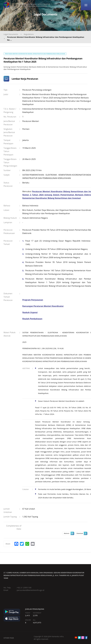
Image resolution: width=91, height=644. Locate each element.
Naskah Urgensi (30, 312)
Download (82, 533)
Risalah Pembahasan (32, 319)
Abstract (69, 533)
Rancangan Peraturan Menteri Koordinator (43, 306)
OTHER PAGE (9, 638)
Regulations (29, 34)
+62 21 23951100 (24, 588)
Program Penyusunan (33, 300)
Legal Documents (11, 34)
